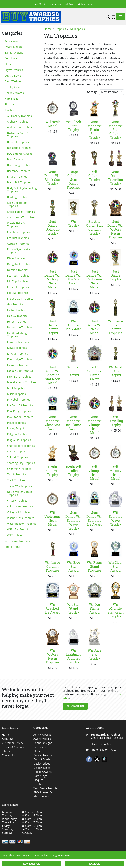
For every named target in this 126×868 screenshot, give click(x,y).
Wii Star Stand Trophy (73, 608)
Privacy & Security (13, 747)
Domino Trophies (18, 270)
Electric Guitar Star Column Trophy (94, 227)
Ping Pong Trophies (19, 411)
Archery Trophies (18, 122)
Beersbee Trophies (19, 171)
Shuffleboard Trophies (21, 446)
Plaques (10, 104)
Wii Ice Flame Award (94, 608)
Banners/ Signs (14, 53)
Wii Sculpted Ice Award (74, 325)
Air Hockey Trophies (19, 116)
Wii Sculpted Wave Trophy (116, 518)
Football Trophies (18, 293)
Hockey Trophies (17, 316)
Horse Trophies (17, 322)
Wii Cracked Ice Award (53, 608)
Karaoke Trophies (18, 342)
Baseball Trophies (18, 142)
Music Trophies (16, 394)
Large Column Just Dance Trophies (73, 180)
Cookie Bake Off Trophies (17, 225)
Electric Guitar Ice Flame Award (94, 373)
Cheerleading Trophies (21, 212)
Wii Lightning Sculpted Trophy (73, 656)
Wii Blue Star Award (73, 566)
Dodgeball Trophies (19, 264)
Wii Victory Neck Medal (116, 473)
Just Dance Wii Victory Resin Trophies (115, 229)
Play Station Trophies (20, 417)
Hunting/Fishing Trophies (17, 335)
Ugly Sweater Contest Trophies (20, 493)
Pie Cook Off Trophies (20, 405)
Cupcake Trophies (18, 244)
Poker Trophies (16, 423)
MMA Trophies (16, 388)
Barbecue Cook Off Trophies (19, 135)
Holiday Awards (14, 93)
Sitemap (7, 751)
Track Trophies (16, 480)
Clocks (9, 64)
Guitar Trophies (17, 310)
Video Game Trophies (20, 506)
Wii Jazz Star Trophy (95, 654)
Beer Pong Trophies (19, 165)
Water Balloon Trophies (22, 524)
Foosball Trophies (18, 287)
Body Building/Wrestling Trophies (22, 190)
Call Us (94, 864)
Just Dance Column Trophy (52, 327)
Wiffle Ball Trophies (19, 529)
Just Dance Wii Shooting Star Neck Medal (52, 375)
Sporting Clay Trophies (21, 463)
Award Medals (13, 47)
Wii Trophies (15, 535)
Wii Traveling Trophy (115, 421)
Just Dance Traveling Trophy (115, 178)
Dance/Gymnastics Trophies (19, 251)
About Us (8, 739)
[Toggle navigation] (121, 17)
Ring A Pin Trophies (19, 440)
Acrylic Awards (14, 41)
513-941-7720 (108, 750)
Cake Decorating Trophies (17, 204)
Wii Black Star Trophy (74, 126)
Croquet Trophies (18, 238)
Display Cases (13, 87)
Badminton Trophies (20, 127)
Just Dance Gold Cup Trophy (53, 227)
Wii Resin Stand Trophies (95, 566)
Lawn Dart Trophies (19, 377)
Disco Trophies (16, 258)
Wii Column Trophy (94, 176)
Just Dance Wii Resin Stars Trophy (94, 130)
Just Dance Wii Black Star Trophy (52, 178)
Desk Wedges (13, 81)
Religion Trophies (18, 434)
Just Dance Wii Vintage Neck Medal (94, 425)
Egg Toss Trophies (18, 276)
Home (6, 735)
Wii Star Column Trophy (73, 371)
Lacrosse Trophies (18, 365)
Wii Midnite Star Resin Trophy (115, 610)
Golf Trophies (15, 304)
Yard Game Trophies (17, 541)
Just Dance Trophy (116, 275)
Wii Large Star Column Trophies (116, 327)
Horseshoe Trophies (20, 327)
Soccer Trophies (17, 452)
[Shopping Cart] (113, 17)
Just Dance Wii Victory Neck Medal (52, 279)
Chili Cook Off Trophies (21, 217)
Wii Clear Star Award (116, 566)
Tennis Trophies (17, 474)
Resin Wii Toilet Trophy (74, 471)
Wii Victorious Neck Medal (52, 518)
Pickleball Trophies (19, 400)
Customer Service (13, 743)
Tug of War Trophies (19, 486)
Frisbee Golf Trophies (20, 299)
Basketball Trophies (19, 148)
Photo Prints (12, 547)
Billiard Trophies (17, 177)
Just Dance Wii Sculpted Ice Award (94, 518)
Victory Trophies (17, 501)
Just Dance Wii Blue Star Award (73, 277)
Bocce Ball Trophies (19, 182)
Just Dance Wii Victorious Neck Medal (94, 279)
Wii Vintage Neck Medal (94, 473)
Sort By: (92, 92)
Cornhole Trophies (19, 232)
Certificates (12, 58)
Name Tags (11, 99)
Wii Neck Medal (53, 124)
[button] (108, 17)
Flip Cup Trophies (18, 281)
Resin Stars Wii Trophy (52, 471)
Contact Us (75, 706)
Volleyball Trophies (19, 512)
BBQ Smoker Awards (20, 154)
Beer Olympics (16, 159)
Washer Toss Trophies (21, 518)
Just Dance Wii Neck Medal (94, 327)
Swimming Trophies (19, 469)
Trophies (10, 110)
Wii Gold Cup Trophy (116, 371)
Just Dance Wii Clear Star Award (52, 423)
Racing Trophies (17, 428)
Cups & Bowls (13, 76)
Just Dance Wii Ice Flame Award (73, 423)
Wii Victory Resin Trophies (52, 656)
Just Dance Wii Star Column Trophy (115, 130)
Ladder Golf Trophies (20, 371)
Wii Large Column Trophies (53, 566)
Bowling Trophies (18, 197)
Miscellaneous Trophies (22, 382)
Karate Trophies (17, 348)
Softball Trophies (17, 457)
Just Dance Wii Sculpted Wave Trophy (73, 520)
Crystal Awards (14, 70)
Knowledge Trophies (20, 359)
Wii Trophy (74, 223)
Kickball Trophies (17, 354)
